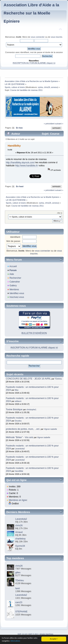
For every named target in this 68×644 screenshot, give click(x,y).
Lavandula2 (20, 449)
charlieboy (20, 539)
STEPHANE (21, 612)
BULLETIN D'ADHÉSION (34, 333)
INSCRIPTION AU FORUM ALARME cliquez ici (34, 63)
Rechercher (15, 278)
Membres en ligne (18, 500)
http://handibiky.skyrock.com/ (20, 162)
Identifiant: (15, 237)
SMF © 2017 (33, 634)
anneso (54, 87)
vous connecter (38, 37)
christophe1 (31, 409)
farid (17, 588)
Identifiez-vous (17, 293)
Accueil (13, 266)
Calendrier (15, 282)
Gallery (13, 286)
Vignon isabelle (50, 429)
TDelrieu (58, 379)
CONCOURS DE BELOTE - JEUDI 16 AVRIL (28, 379)
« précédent (49, 124)
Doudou (18, 421)
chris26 (47, 87)
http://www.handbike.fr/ (27, 166)
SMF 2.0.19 (22, 634)
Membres (14, 290)
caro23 (19, 602)
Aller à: (60, 213)
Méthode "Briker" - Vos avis (20, 437)
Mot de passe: (13, 241)
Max (17, 390)
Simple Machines (46, 634)
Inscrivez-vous (17, 297)
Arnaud (19, 532)
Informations (15, 641)
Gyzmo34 (20, 546)
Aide (12, 274)
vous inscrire (56, 37)
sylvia (40, 87)
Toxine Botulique (14, 409)
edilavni (18, 401)
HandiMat (19, 471)
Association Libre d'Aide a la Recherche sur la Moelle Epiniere (31, 13)
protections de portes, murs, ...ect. (23, 429)
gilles (18, 573)
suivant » (59, 124)
